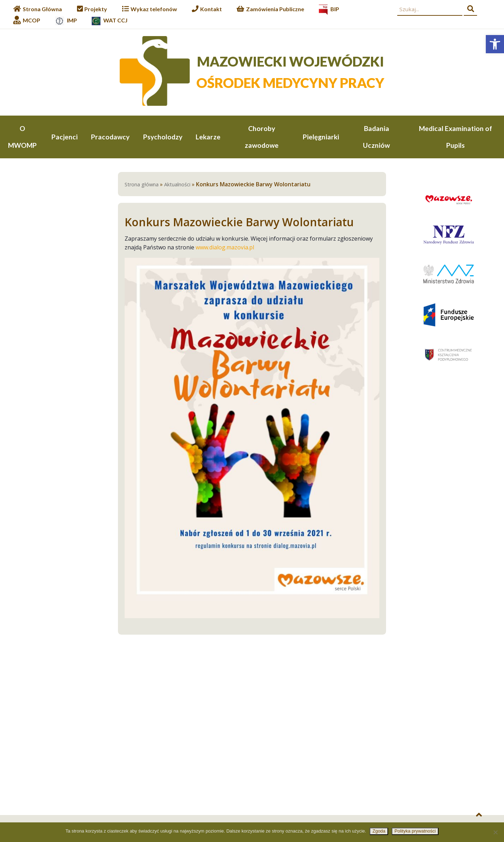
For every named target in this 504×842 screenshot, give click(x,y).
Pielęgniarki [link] (321, 137)
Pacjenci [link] (65, 137)
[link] (495, 44)
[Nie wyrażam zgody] (495, 832)
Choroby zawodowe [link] (262, 137)
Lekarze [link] (208, 137)
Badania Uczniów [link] (376, 137)
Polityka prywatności (415, 831)
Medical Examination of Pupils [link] (456, 137)
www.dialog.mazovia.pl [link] (225, 248)
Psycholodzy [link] (163, 137)
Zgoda (379, 831)
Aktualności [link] (177, 185)
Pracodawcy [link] (110, 137)
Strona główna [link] (142, 185)
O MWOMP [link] (22, 137)
